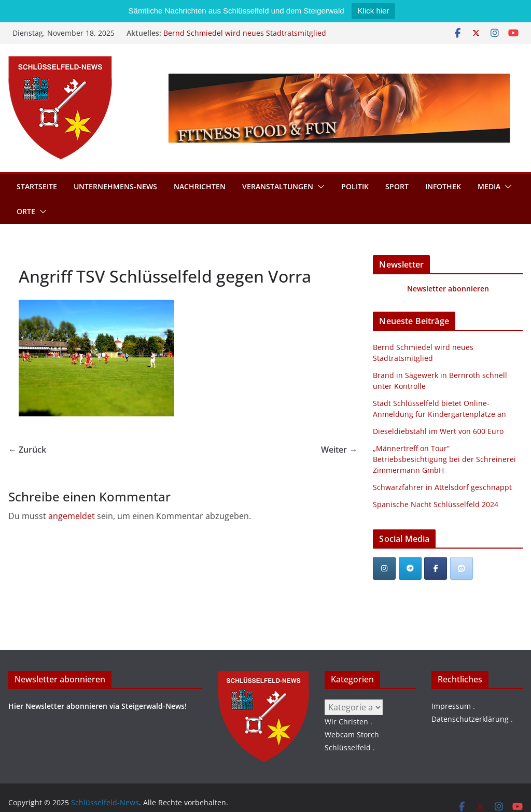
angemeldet (72, 516)
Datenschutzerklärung (470, 719)
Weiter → (339, 450)
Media (489, 186)
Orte (26, 211)
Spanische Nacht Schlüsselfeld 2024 (436, 504)
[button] (319, 187)
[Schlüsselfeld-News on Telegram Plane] (410, 568)
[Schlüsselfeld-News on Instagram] (384, 568)
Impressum (451, 706)
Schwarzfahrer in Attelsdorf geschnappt (442, 487)
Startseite (37, 186)
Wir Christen (346, 722)
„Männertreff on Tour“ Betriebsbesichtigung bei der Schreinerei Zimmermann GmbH (444, 459)
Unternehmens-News (115, 186)
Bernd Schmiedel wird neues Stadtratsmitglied (245, 33)
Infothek (443, 186)
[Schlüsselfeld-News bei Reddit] (462, 568)
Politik (355, 186)
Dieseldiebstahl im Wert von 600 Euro (438, 431)
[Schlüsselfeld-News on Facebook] (436, 568)
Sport (397, 186)
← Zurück (27, 450)
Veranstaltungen (278, 186)
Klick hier (374, 11)
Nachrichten (200, 186)
